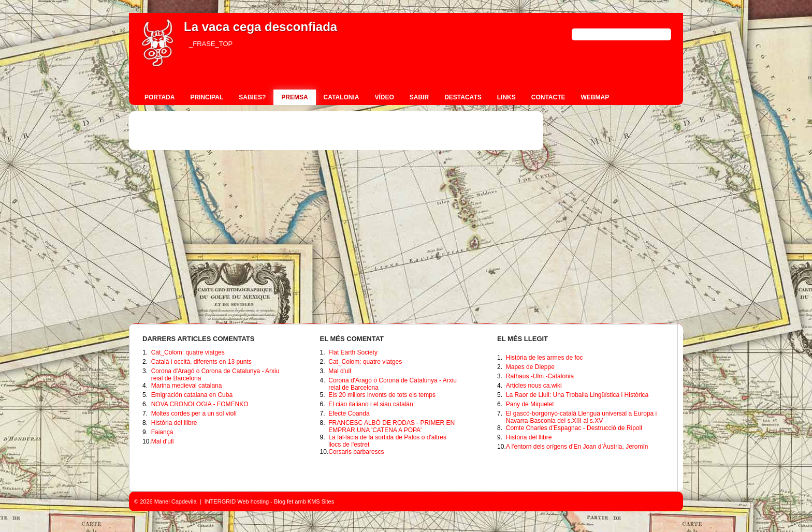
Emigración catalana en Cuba (192, 395)
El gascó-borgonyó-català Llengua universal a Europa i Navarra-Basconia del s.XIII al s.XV (582, 417)
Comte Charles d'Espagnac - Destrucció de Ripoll (574, 428)
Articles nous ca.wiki (534, 386)
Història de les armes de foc (545, 358)
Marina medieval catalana (187, 386)
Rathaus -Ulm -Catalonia (540, 376)
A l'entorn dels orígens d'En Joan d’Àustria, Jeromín (577, 447)
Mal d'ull (163, 441)
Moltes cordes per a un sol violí (194, 413)
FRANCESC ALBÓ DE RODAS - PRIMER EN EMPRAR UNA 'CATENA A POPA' (392, 426)
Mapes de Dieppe (530, 367)
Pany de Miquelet (530, 404)
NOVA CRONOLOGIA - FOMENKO (200, 404)
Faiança (162, 432)
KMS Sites (321, 501)
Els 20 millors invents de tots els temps (382, 395)
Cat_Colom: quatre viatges (188, 352)
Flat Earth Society (353, 352)
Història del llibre (174, 423)
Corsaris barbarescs (356, 452)
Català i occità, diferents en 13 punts (201, 362)
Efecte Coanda (349, 413)
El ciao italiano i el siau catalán (371, 404)
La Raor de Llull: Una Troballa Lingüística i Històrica (577, 395)
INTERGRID (220, 501)
